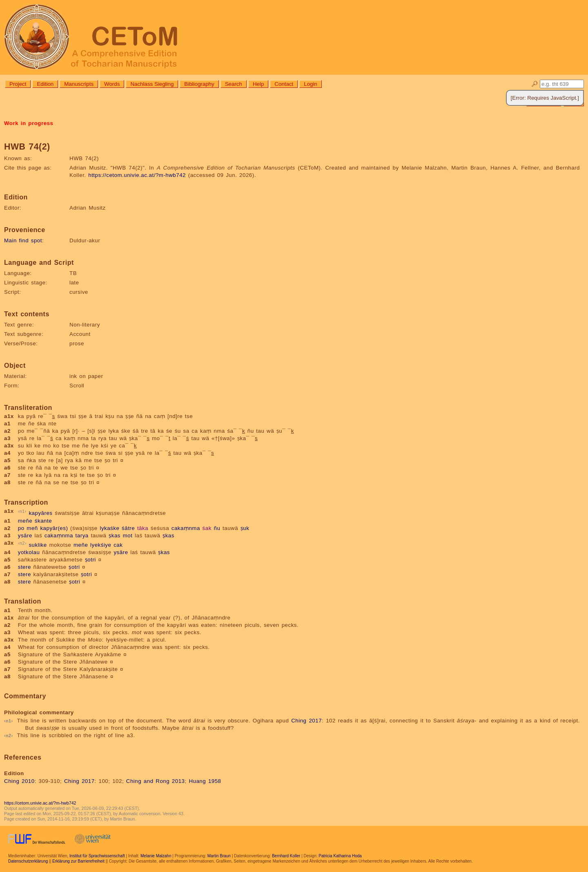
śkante (43, 521)
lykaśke (109, 528)
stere (24, 567)
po (21, 528)
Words (112, 84)
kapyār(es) (54, 528)
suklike (38, 545)
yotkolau (29, 552)
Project (18, 84)
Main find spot (23, 240)
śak (207, 528)
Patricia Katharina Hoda (340, 856)
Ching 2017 (306, 721)
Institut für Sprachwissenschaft (97, 856)
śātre (128, 528)
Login (311, 84)
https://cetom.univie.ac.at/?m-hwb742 (137, 175)
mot (128, 535)
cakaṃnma (186, 528)
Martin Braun (219, 856)
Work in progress (29, 123)
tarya (82, 535)
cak (118, 545)
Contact (284, 84)
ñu (217, 528)
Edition (45, 84)
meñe (25, 521)
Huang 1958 (205, 781)
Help (258, 84)
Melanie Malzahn (156, 856)
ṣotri (90, 560)
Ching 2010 (19, 781)
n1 (22, 511)
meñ (32, 528)
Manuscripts (79, 84)
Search (234, 84)
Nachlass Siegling (152, 84)
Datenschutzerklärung (28, 861)
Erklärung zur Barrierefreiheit (78, 861)
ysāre (25, 535)
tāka (143, 528)
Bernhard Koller (286, 856)
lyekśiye (101, 545)
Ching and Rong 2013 (156, 781)
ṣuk (245, 528)
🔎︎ (535, 84)
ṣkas (115, 535)
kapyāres (40, 513)
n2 (22, 543)
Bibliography (199, 84)
